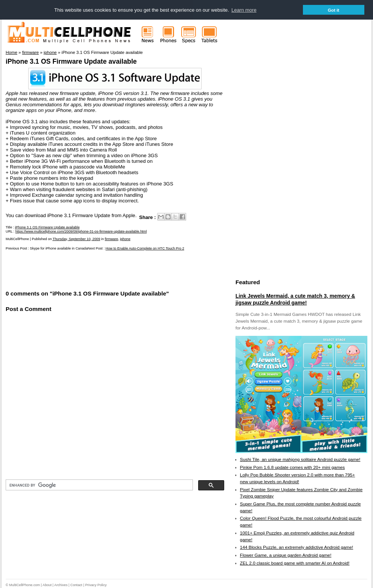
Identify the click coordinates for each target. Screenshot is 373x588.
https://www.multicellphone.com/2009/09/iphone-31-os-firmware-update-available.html (81, 231)
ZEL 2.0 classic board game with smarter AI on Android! (295, 563)
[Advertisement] (94, 269)
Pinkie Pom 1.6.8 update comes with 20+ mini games (292, 467)
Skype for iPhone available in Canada (59, 248)
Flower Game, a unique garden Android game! (286, 555)
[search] (99, 485)
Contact (76, 585)
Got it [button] (334, 10)
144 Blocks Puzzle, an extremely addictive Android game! (297, 547)
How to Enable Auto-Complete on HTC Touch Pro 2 (145, 248)
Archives (61, 585)
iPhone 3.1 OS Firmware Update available (71, 61)
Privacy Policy (96, 585)
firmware (111, 239)
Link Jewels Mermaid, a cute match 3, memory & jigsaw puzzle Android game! (295, 299)
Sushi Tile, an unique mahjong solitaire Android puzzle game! (300, 459)
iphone (125, 239)
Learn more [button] (244, 10)
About (47, 585)
